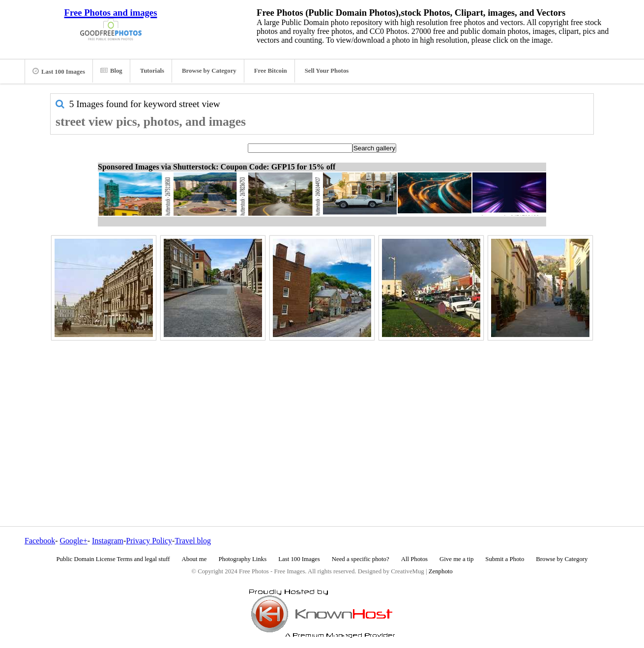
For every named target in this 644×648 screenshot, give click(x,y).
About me (194, 559)
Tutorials (152, 71)
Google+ (74, 541)
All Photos (414, 559)
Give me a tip (456, 559)
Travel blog (193, 541)
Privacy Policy (149, 541)
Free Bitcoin (271, 71)
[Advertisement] (322, 412)
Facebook (40, 541)
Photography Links (242, 559)
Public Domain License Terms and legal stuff (113, 559)
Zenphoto (441, 571)
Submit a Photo (505, 559)
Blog (111, 71)
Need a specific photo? (361, 559)
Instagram (108, 541)
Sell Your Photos (327, 71)
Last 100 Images (59, 71)
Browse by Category (209, 71)
